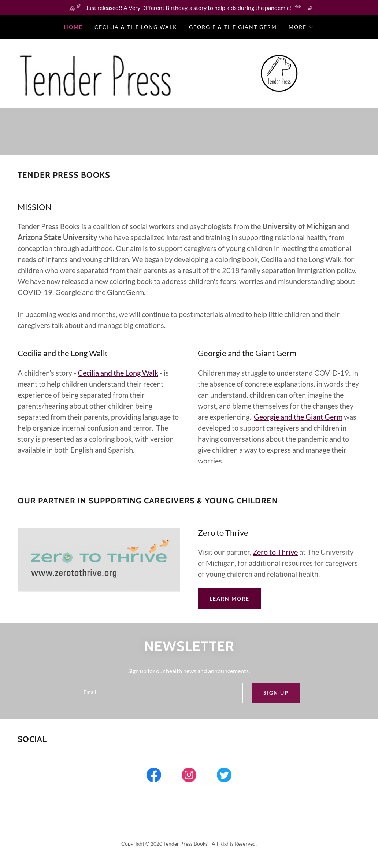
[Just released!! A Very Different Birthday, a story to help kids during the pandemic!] (189, 8)
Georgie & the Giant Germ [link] (233, 27)
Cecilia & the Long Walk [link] (136, 27)
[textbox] (160, 693)
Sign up (276, 693)
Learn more (229, 599)
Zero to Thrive (275, 552)
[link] (279, 73)
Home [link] (73, 27)
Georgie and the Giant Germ (298, 417)
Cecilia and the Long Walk (118, 373)
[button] (301, 27)
